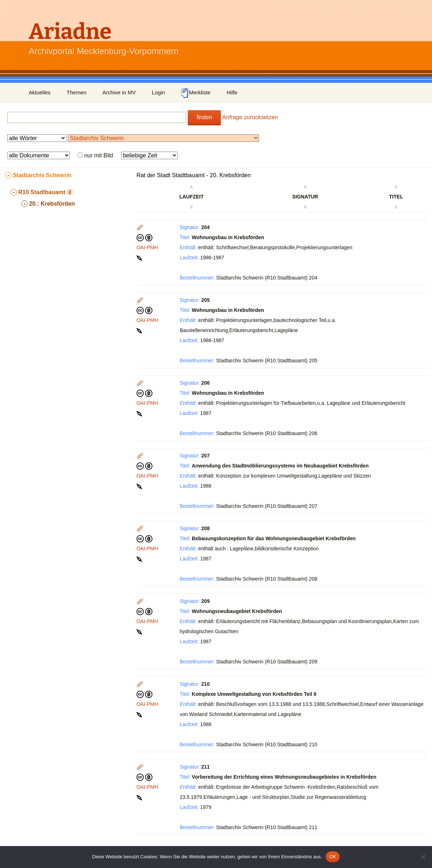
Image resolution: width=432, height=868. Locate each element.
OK (333, 857)
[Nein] (423, 857)
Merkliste (196, 93)
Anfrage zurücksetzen (250, 117)
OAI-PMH (147, 247)
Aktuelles (40, 92)
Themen (77, 92)
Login (158, 92)
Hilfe (232, 92)
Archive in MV (119, 92)
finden (204, 117)
